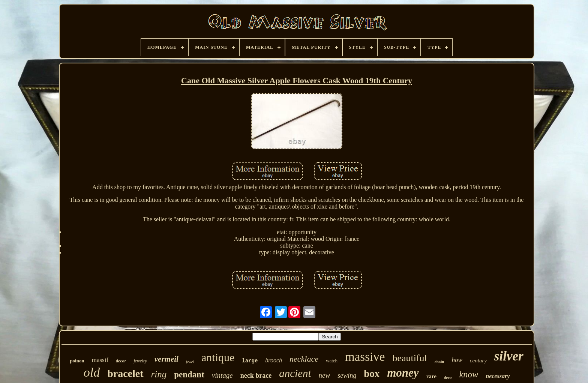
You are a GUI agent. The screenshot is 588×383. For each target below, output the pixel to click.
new (325, 375)
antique (218, 357)
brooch (274, 360)
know (469, 374)
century (478, 360)
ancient (295, 373)
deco (448, 377)
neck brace (256, 375)
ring (159, 374)
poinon (77, 361)
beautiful (409, 358)
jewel (190, 362)
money (403, 373)
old (92, 372)
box (372, 374)
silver (509, 356)
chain (439, 362)
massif (100, 360)
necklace (304, 359)
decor (121, 361)
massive (365, 357)
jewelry (140, 361)
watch (332, 361)
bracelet (125, 373)
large (250, 361)
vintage (222, 375)
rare (431, 376)
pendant (189, 375)
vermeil (166, 359)
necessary (498, 376)
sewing (347, 375)
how (457, 360)
